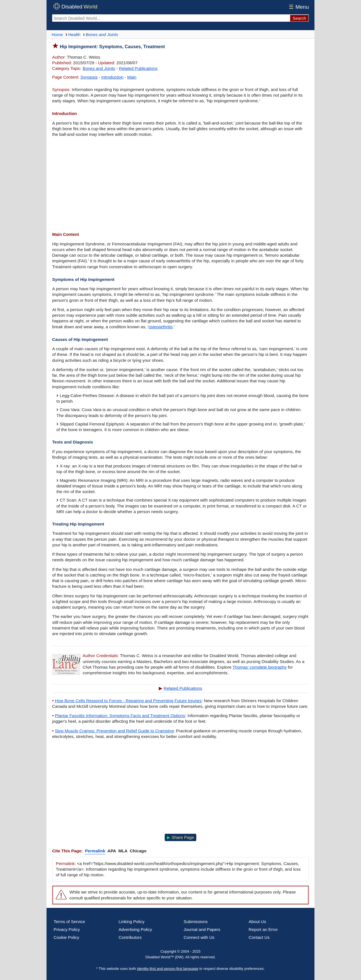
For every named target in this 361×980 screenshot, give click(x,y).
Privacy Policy (67, 929)
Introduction (112, 77)
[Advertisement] (180, 185)
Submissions (196, 922)
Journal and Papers (202, 929)
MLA (123, 851)
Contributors (130, 937)
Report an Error (263, 929)
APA (112, 851)
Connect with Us (199, 937)
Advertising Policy (135, 929)
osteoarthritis (160, 327)
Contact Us (259, 937)
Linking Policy (132, 922)
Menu (298, 7)
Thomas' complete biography (259, 667)
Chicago (138, 851)
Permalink (95, 851)
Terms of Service (69, 922)
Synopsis (89, 77)
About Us (257, 922)
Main (132, 77)
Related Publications (138, 68)
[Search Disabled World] (171, 18)
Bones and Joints (99, 68)
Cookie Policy (66, 937)
